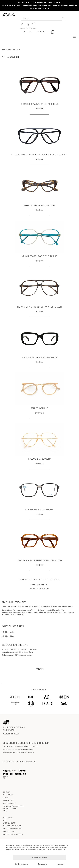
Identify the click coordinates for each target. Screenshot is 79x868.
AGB (4, 820)
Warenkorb (8, 795)
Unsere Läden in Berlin (13, 834)
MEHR (40, 669)
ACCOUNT (41, 32)
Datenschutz (9, 823)
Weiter (57, 579)
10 (48, 579)
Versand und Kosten (12, 826)
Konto (6, 798)
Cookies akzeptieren (40, 858)
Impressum (7, 818)
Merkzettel (8, 801)
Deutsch (28, 32)
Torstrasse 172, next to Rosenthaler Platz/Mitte (20, 746)
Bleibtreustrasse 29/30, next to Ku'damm (18, 753)
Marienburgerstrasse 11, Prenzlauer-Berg (18, 750)
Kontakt (7, 792)
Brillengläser (8, 636)
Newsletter (8, 832)
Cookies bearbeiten (21, 864)
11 (51, 579)
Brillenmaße (8, 632)
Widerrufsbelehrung (12, 829)
